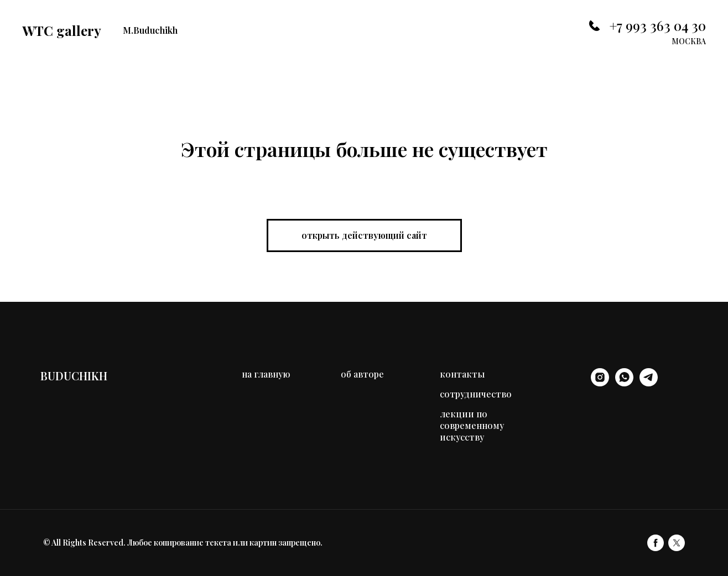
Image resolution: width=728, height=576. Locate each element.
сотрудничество (476, 394)
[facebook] (656, 543)
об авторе (362, 374)
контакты (462, 374)
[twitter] (677, 543)
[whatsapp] (624, 383)
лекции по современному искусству (472, 425)
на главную (266, 374)
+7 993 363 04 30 (657, 25)
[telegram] (649, 383)
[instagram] (600, 383)
